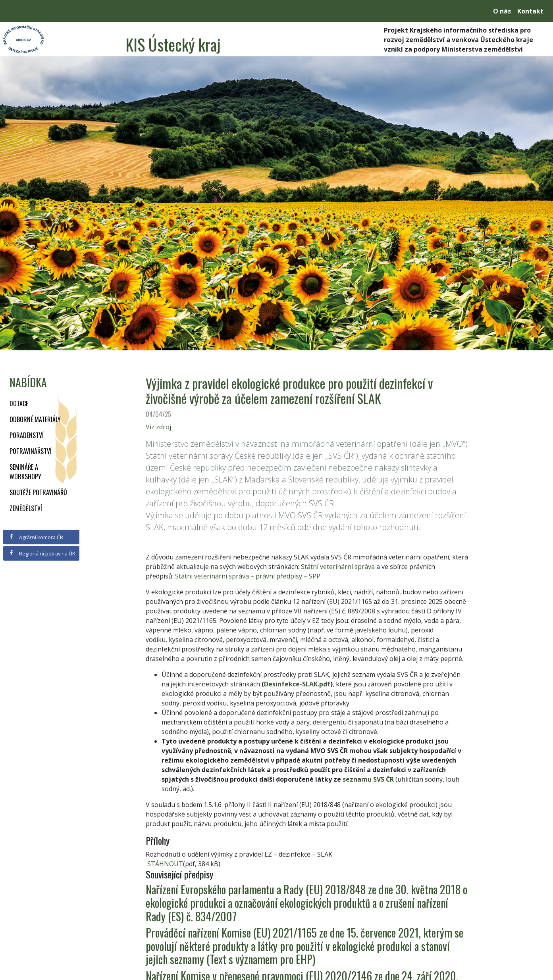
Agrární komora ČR (36, 537)
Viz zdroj (158, 427)
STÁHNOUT (164, 864)
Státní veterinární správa (338, 567)
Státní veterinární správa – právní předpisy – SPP (248, 576)
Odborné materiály (35, 419)
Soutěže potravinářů (38, 492)
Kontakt (530, 11)
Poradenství (27, 435)
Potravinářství (31, 451)
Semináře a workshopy (25, 472)
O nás (502, 11)
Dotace (19, 404)
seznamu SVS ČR (368, 779)
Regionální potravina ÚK (42, 553)
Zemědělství (26, 508)
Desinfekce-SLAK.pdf (297, 684)
